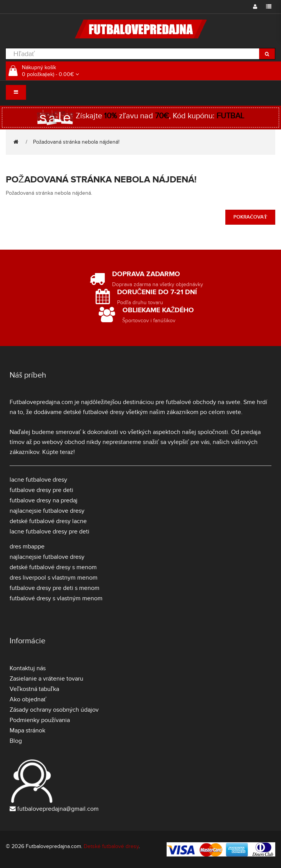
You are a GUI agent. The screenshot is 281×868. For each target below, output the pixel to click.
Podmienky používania (40, 720)
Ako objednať (28, 699)
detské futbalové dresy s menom (53, 567)
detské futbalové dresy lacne (48, 521)
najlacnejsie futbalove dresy (47, 511)
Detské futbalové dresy (111, 846)
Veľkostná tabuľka (34, 689)
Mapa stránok (27, 731)
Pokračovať (250, 217)
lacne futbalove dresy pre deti (50, 532)
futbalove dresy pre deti (41, 490)
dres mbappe (27, 547)
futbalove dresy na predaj (44, 500)
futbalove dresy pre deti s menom (55, 588)
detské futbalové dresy (94, 412)
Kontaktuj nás (28, 668)
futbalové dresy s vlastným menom (56, 598)
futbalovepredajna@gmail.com (58, 809)
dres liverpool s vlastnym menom (54, 578)
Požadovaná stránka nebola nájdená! (76, 142)
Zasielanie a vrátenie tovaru (46, 679)
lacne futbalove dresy (38, 480)
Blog (16, 741)
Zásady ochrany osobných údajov (54, 710)
